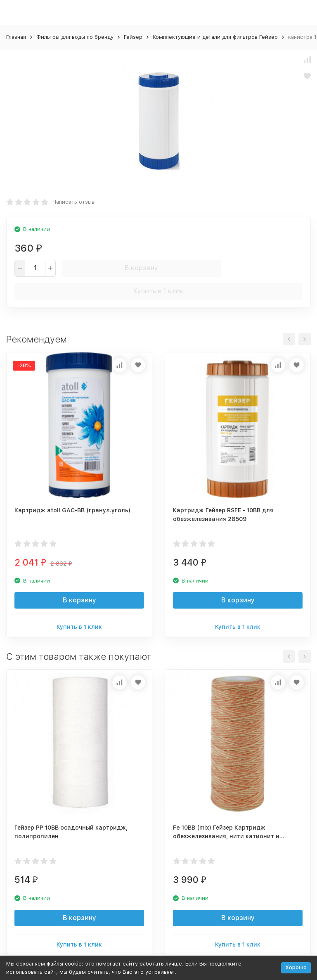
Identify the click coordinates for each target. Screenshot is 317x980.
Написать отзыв (73, 202)
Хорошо (296, 967)
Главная (16, 37)
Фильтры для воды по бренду (75, 37)
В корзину (141, 268)
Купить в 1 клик (158, 291)
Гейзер (133, 37)
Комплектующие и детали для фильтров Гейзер (215, 37)
